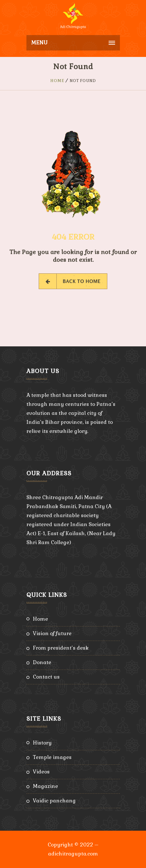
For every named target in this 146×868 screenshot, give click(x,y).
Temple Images (52, 757)
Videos (41, 772)
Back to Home (73, 281)
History (42, 743)
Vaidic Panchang (54, 801)
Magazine (45, 786)
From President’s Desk (61, 648)
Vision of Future (52, 633)
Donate (42, 662)
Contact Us (46, 677)
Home (57, 81)
